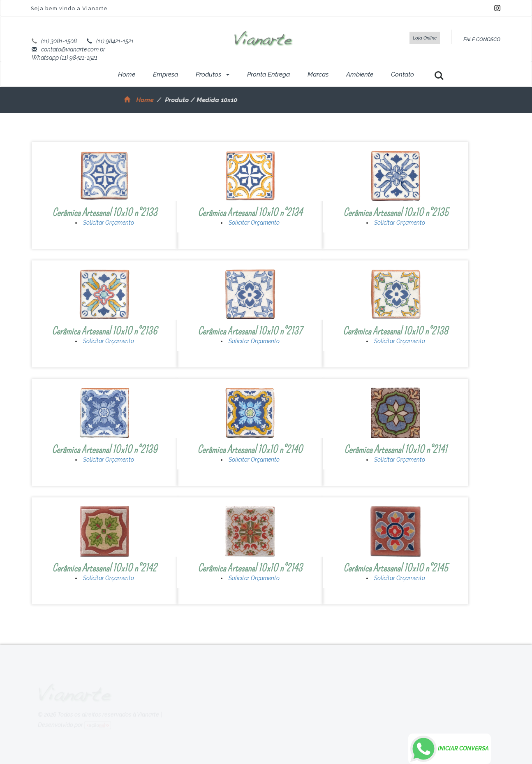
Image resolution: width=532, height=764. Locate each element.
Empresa (165, 74)
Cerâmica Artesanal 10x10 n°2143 (250, 568)
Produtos (213, 74)
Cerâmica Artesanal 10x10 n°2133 (105, 212)
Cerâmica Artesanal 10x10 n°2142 (104, 568)
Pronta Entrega (268, 74)
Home (127, 74)
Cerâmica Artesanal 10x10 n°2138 (396, 331)
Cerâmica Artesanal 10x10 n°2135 (396, 212)
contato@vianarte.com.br (73, 49)
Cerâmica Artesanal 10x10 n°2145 (396, 568)
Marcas (318, 74)
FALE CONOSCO (482, 39)
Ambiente (360, 74)
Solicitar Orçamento (109, 223)
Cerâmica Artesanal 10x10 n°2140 (250, 449)
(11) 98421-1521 (115, 41)
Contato (402, 74)
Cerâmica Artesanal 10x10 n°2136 (104, 331)
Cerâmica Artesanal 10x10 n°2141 (396, 449)
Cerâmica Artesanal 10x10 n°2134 (250, 212)
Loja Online (425, 38)
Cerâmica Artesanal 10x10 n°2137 (250, 331)
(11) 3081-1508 (59, 41)
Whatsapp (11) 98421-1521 (65, 58)
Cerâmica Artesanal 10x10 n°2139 (104, 449)
